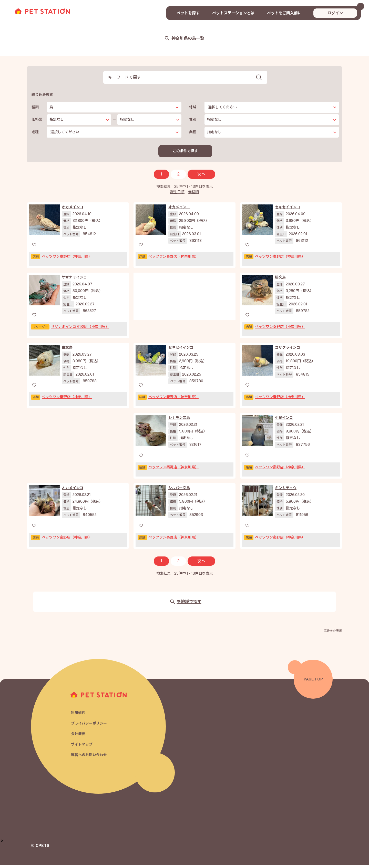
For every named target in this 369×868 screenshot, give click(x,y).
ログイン (335, 13)
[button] (2, 841)
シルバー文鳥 (179, 491)
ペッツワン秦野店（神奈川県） (67, 259)
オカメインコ (73, 210)
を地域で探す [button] (186, 604)
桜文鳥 (280, 280)
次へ (201, 177)
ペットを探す (188, 13)
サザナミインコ (74, 280)
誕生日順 (177, 195)
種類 (35, 107)
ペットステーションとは (233, 13)
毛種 (35, 132)
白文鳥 (67, 350)
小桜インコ (284, 420)
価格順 (193, 195)
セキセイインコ (288, 210)
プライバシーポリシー (90, 725)
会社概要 (79, 736)
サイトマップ (83, 747)
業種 (193, 132)
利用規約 (79, 714)
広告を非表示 (333, 634)
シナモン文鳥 (179, 420)
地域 (193, 107)
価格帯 (37, 119)
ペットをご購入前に (284, 13)
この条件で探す (185, 152)
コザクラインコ (288, 350)
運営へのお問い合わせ (90, 758)
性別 (193, 119)
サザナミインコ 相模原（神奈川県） (80, 329)
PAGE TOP (313, 682)
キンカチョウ (286, 491)
